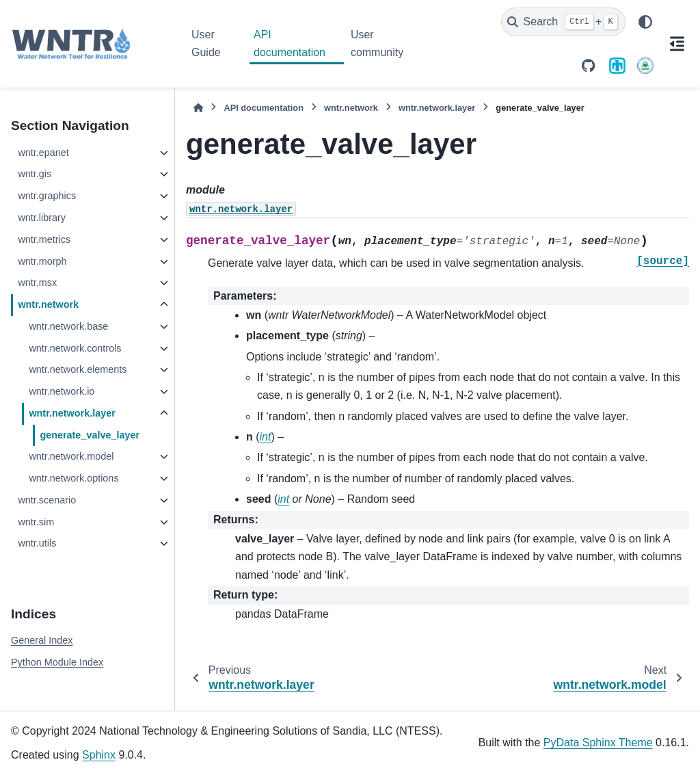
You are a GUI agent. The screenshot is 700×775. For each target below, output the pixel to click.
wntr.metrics (44, 239)
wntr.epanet (43, 153)
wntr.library (42, 218)
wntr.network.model (71, 456)
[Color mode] (645, 22)
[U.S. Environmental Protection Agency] (645, 66)
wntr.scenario (47, 500)
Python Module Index (57, 662)
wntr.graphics (47, 196)
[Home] (198, 108)
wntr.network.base (68, 326)
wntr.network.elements (78, 369)
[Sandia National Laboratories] (617, 66)
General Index (42, 640)
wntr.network (48, 304)
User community (377, 43)
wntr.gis (35, 174)
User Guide (206, 43)
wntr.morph (42, 261)
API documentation (290, 43)
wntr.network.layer (72, 413)
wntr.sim (36, 522)
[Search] (563, 22)
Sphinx (99, 755)
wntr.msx (37, 283)
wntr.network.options (73, 478)
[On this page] (677, 44)
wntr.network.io (62, 391)
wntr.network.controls (75, 348)
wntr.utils (37, 543)
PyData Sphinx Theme (598, 743)
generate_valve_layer (90, 435)
